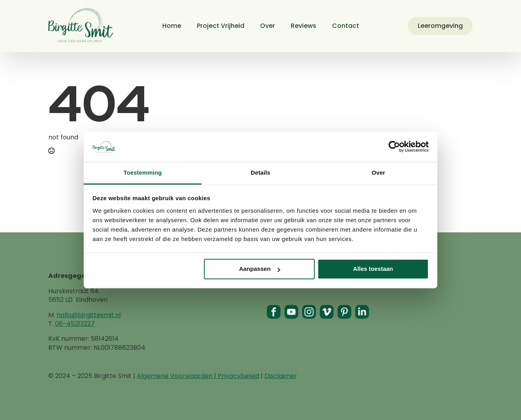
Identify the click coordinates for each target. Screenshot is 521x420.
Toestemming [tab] (143, 173)
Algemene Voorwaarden (175, 376)
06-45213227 (75, 324)
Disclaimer (281, 376)
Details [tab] (260, 173)
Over (268, 26)
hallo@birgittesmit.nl (89, 315)
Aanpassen (260, 269)
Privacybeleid (238, 376)
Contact (346, 26)
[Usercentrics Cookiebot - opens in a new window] (394, 147)
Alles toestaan (373, 269)
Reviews (304, 26)
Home (172, 26)
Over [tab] (379, 173)
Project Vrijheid (221, 26)
